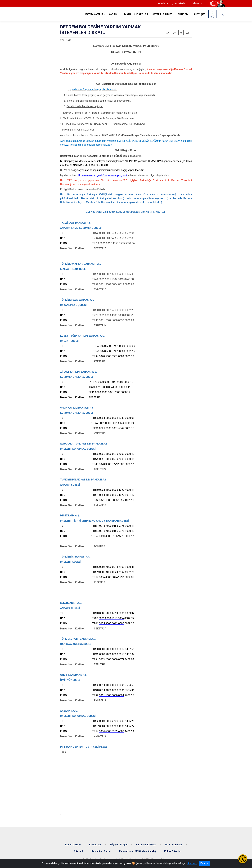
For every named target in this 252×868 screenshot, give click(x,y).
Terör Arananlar (174, 845)
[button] (181, 33)
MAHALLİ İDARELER (136, 14)
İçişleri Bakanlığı (179, 3)
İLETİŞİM (200, 14)
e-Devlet (162, 3)
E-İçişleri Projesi (119, 845)
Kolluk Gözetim (173, 851)
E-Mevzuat (95, 845)
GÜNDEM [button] (183, 14)
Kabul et (205, 863)
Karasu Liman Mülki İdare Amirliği (138, 851)
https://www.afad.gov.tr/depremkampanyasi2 (102, 175)
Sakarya (196, 3)
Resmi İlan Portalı (101, 851)
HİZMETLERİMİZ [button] (162, 14)
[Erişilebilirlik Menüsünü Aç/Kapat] (243, 859)
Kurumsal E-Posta (146, 845)
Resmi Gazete (73, 845)
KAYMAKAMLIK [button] (94, 14)
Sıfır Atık (79, 851)
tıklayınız (192, 863)
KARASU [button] (114, 14)
